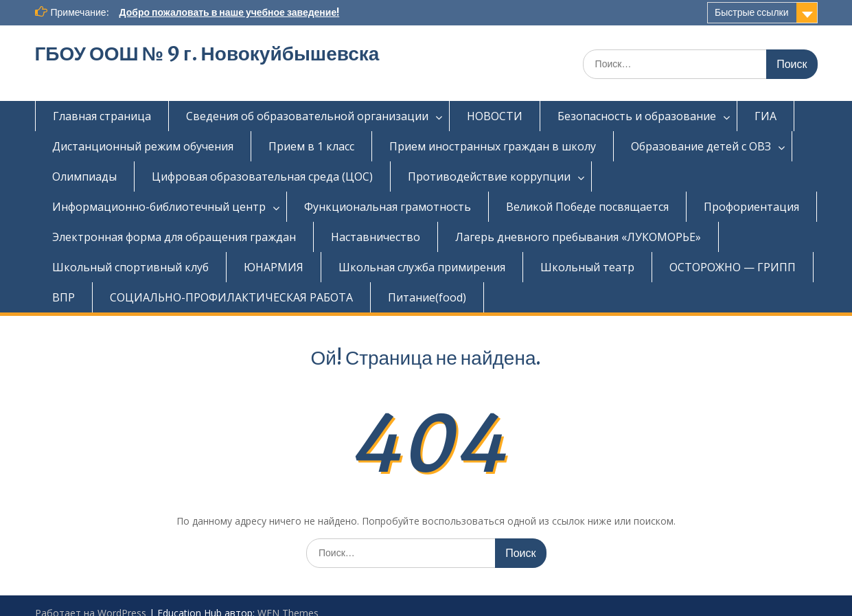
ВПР (64, 297)
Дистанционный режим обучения (143, 146)
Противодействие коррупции (489, 176)
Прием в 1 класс (311, 146)
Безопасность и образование (637, 116)
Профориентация (751, 207)
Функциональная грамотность (388, 207)
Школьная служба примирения (422, 267)
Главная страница (102, 116)
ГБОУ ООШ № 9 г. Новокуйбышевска (207, 54)
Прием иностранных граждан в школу (493, 146)
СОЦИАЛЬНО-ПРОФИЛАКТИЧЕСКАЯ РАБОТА (231, 297)
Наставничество (376, 237)
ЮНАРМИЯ (274, 267)
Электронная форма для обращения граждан (174, 237)
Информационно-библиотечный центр (159, 207)
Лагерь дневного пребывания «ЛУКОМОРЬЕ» (578, 237)
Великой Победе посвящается (587, 207)
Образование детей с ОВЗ (701, 146)
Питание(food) (427, 297)
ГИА (765, 116)
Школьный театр (587, 267)
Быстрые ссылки (751, 12)
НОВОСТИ (495, 116)
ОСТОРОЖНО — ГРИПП (733, 267)
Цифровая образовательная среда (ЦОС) (262, 176)
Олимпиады (84, 176)
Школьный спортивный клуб (130, 267)
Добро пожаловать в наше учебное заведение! (230, 12)
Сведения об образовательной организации (307, 116)
